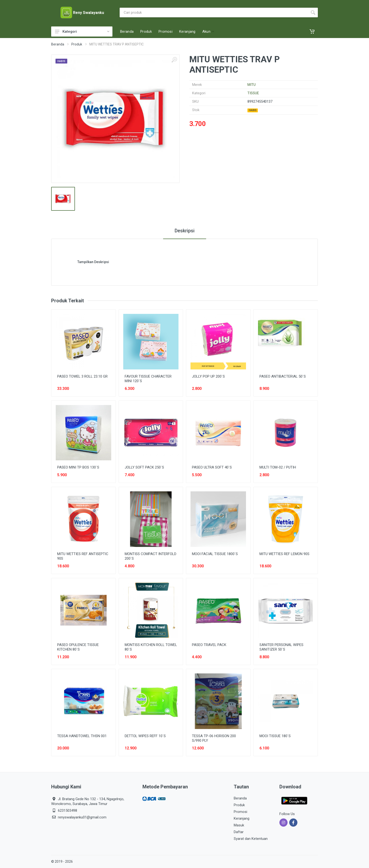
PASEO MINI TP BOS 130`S (78, 467)
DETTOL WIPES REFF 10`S (145, 736)
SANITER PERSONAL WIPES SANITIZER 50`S (281, 647)
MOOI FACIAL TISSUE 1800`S (215, 554)
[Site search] (214, 13)
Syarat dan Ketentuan (251, 839)
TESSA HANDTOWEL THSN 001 (82, 736)
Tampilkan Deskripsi (93, 262)
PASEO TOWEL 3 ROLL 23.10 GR (82, 376)
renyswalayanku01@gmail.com (82, 817)
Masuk (239, 825)
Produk (77, 44)
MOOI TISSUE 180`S (275, 736)
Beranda (58, 44)
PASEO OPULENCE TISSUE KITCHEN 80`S (78, 647)
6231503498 (68, 811)
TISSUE (253, 93)
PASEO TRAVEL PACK (209, 645)
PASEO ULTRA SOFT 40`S (212, 467)
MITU (252, 85)
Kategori (82, 32)
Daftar (239, 832)
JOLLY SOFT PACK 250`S (144, 467)
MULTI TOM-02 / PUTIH (278, 467)
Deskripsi (185, 231)
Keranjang (242, 818)
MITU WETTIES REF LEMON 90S (284, 554)
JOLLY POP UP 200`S (208, 376)
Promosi (240, 812)
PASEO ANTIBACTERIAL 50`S (283, 376)
